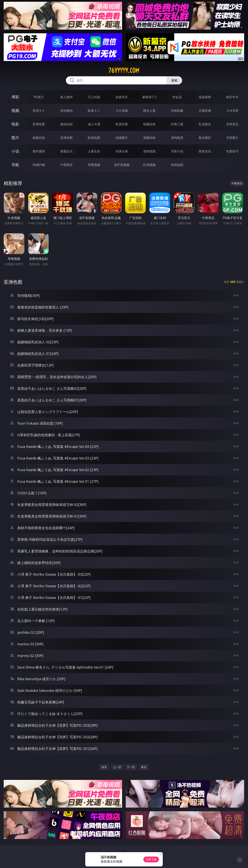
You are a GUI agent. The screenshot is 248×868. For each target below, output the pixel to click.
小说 (15, 151)
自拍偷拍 (66, 111)
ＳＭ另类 (232, 111)
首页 (104, 767)
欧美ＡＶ (94, 111)
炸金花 (177, 97)
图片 (15, 138)
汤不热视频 (122, 165)
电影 (15, 124)
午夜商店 (66, 165)
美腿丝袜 (149, 138)
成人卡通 (94, 124)
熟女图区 (205, 138)
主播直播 (205, 111)
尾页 (144, 767)
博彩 (15, 97)
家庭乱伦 (66, 151)
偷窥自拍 (39, 138)
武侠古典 (122, 151)
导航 (15, 165)
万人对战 (94, 97)
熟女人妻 (149, 111)
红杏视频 (149, 165)
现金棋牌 (205, 97)
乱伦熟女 (205, 124)
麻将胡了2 (149, 97)
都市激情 (39, 151)
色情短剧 (177, 165)
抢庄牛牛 (232, 97)
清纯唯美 (177, 138)
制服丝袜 (149, 124)
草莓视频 (94, 165)
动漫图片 (122, 138)
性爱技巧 (232, 151)
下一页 (131, 767)
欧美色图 (94, 138)
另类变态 (232, 124)
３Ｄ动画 (122, 111)
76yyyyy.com (124, 70)
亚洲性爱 (39, 124)
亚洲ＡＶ (39, 111)
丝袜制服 (177, 111)
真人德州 (66, 97)
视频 (15, 110)
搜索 (174, 80)
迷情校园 (149, 151)
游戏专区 (122, 97)
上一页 (117, 767)
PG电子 (39, 97)
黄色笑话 (205, 151)
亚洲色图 (66, 138)
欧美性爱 (122, 124)
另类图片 (232, 138)
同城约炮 (39, 165)
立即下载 (151, 859)
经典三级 (177, 124)
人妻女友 (94, 151)
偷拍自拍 (66, 124)
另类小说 (177, 151)
